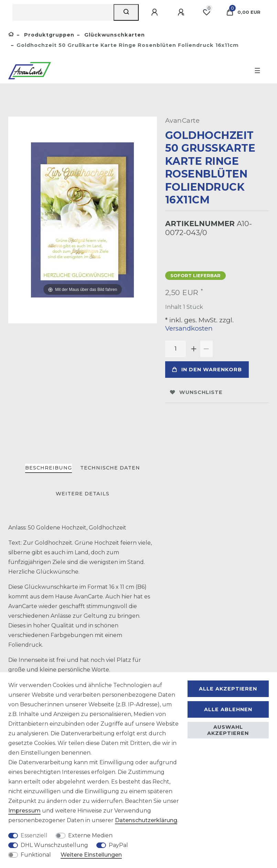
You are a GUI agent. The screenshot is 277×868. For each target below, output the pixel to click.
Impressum (24, 811)
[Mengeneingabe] (175, 349)
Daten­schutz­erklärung (146, 820)
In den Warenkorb (207, 370)
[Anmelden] (156, 12)
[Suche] (126, 12)
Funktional (36, 855)
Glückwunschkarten (114, 35)
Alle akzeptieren (228, 689)
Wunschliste (196, 392)
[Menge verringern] (206, 349)
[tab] (49, 468)
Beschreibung (49, 468)
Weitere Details (83, 494)
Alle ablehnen (228, 709)
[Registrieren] (182, 12)
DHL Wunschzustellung (54, 845)
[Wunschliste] (206, 12)
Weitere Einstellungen (91, 855)
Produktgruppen (48, 35)
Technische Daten (110, 468)
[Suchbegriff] (63, 12)
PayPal (118, 845)
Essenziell (34, 835)
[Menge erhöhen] (194, 349)
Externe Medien (90, 835)
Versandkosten (189, 328)
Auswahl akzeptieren (228, 730)
